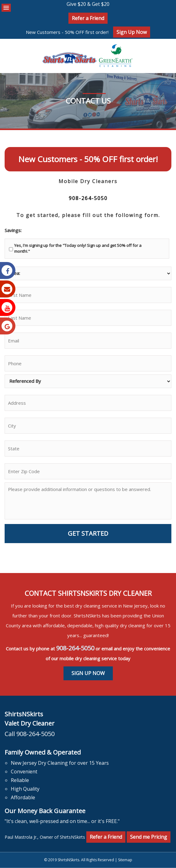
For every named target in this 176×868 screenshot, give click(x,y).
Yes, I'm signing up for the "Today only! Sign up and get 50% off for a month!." (78, 248)
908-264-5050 (88, 198)
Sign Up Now (132, 32)
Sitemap (125, 860)
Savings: (13, 230)
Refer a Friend (88, 18)
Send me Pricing (149, 837)
